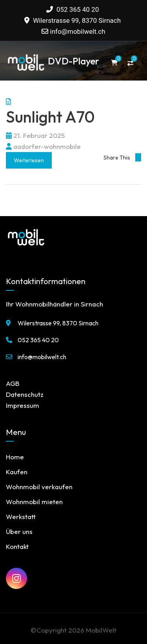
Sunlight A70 (50, 117)
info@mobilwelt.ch (78, 31)
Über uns (19, 531)
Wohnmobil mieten (34, 502)
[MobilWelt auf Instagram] (16, 578)
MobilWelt (101, 630)
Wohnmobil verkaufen (39, 487)
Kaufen (17, 472)
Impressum (23, 405)
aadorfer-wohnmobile (43, 146)
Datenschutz (25, 394)
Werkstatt (21, 516)
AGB (13, 383)
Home (15, 457)
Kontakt (17, 546)
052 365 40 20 (73, 9)
